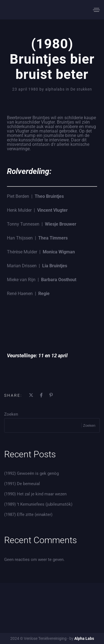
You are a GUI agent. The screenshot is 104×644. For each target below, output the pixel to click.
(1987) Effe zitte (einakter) (28, 515)
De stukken (81, 89)
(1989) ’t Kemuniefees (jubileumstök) (38, 504)
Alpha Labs (84, 638)
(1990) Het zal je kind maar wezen (35, 494)
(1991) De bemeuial (22, 484)
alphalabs (55, 89)
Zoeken (11, 414)
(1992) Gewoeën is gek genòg (31, 473)
